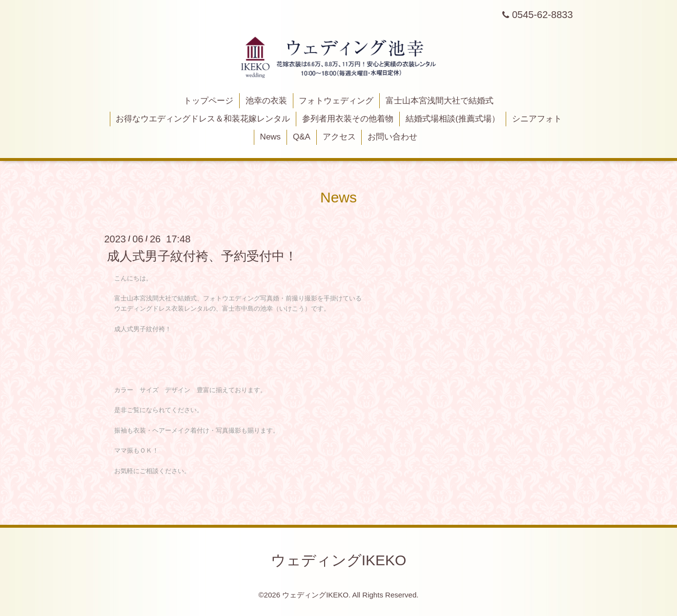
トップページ (208, 101)
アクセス (339, 137)
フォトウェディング (336, 101)
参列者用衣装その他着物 (348, 119)
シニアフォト (537, 119)
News (271, 137)
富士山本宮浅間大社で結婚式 (440, 101)
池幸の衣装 (266, 101)
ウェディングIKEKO (339, 560)
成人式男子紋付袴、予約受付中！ (202, 256)
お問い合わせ (392, 137)
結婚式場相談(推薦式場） (453, 119)
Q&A (302, 137)
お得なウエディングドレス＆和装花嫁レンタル (203, 119)
